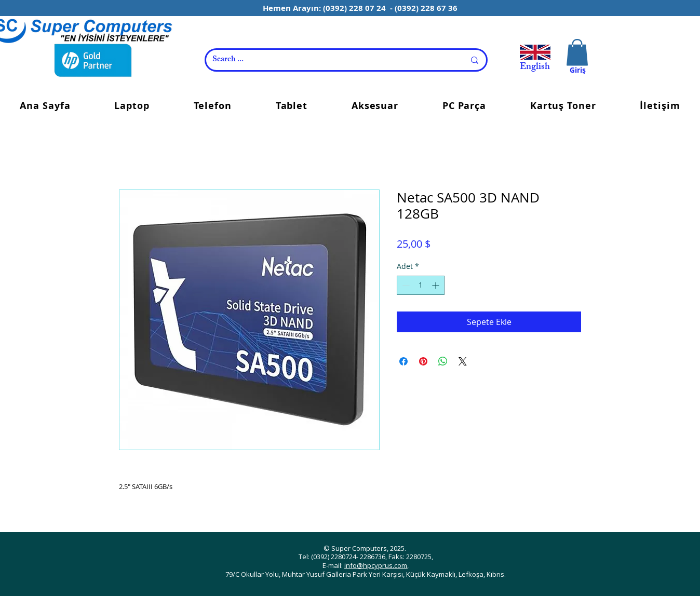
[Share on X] (463, 361)
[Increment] (436, 285)
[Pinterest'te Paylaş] (423, 361)
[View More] (533, 57)
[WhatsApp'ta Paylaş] (443, 361)
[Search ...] (331, 60)
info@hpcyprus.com (376, 565)
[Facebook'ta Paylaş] (403, 361)
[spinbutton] (421, 285)
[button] (577, 52)
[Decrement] (405, 285)
